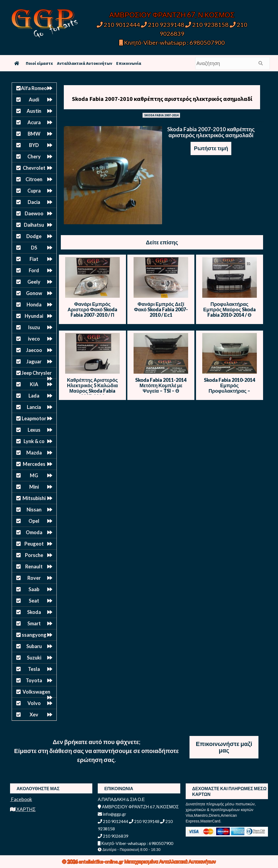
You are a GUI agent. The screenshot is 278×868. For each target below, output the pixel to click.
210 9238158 (207, 25)
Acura (34, 122)
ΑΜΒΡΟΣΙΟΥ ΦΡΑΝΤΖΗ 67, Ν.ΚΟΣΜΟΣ (172, 15)
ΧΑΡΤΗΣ (23, 809)
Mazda (34, 453)
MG (34, 475)
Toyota (34, 680)
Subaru (34, 646)
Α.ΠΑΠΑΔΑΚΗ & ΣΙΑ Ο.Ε (121, 799)
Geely (34, 282)
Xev (34, 715)
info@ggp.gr (112, 814)
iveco (34, 339)
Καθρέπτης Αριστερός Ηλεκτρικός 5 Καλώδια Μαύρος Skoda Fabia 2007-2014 (92, 388)
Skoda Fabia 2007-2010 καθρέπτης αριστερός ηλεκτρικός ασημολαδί (162, 99)
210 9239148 (163, 25)
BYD (34, 145)
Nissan (34, 510)
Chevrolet (34, 168)
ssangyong (34, 635)
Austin (34, 111)
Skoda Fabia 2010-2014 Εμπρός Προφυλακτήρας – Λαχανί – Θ (230, 388)
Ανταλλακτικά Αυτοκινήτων (85, 63)
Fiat (34, 259)
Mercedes (34, 464)
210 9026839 (113, 836)
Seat (34, 601)
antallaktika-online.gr (102, 861)
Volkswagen (36, 692)
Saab (34, 589)
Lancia (34, 407)
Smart (34, 623)
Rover (34, 578)
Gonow (34, 293)
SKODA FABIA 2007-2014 (161, 115)
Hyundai (34, 316)
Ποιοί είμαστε (39, 63)
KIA (34, 384)
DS (34, 248)
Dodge (34, 236)
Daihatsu (34, 225)
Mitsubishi (34, 498)
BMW (34, 134)
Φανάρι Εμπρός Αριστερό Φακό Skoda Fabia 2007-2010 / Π (92, 309)
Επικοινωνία (129, 63)
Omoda (34, 532)
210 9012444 (118, 25)
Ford (34, 270)
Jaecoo (34, 350)
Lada (34, 396)
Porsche (34, 555)
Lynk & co (34, 441)
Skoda (34, 612)
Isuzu (34, 327)
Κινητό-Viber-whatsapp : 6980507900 (172, 42)
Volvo (34, 703)
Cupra (34, 191)
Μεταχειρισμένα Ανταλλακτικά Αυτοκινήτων (170, 861)
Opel (34, 521)
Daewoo (34, 213)
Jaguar (34, 361)
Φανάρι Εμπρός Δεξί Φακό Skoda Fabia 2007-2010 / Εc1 (161, 309)
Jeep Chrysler (37, 373)
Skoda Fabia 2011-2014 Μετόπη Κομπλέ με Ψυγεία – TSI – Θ (161, 385)
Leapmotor (34, 418)
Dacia (34, 202)
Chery (34, 156)
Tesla (34, 669)
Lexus (34, 430)
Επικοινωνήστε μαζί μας (224, 747)
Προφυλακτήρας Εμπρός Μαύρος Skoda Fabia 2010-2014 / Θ (230, 309)
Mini (34, 487)
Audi (34, 100)
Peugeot (34, 544)
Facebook (21, 799)
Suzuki (34, 658)
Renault (34, 566)
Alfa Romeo (34, 88)
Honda (34, 305)
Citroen (34, 179)
